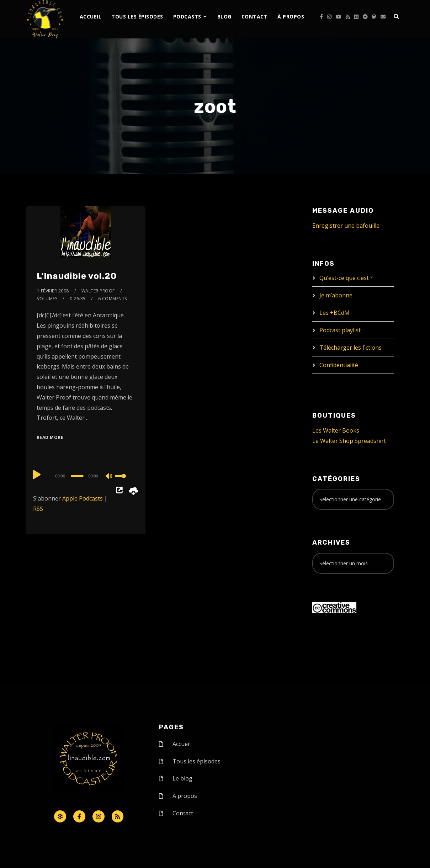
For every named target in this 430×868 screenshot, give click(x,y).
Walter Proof (98, 291)
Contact (255, 17)
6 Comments (113, 299)
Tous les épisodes (137, 17)
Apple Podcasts (83, 498)
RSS (38, 509)
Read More (50, 437)
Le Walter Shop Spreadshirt (349, 441)
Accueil (91, 17)
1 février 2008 (53, 291)
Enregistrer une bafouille (346, 226)
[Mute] (109, 477)
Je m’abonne (336, 295)
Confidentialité (339, 365)
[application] (86, 476)
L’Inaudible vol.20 (77, 276)
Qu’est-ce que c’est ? (346, 278)
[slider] (77, 476)
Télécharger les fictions (351, 348)
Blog (224, 17)
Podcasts (187, 17)
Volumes (47, 299)
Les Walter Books (336, 430)
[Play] (37, 475)
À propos (291, 17)
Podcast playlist (340, 330)
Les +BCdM (335, 313)
